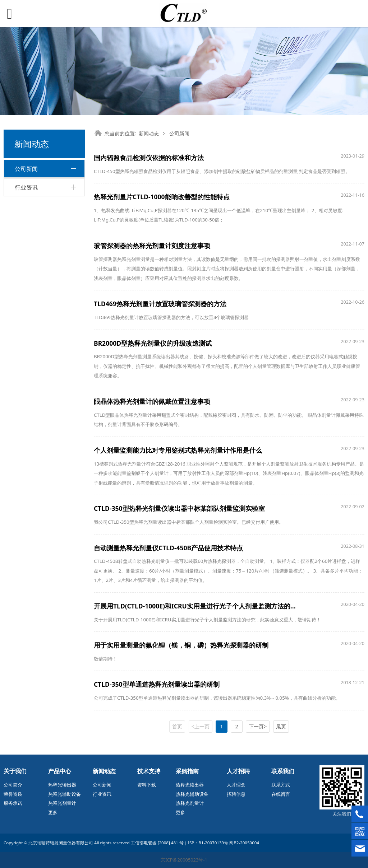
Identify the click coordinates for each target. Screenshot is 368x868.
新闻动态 (149, 133)
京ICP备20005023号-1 (184, 860)
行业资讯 (26, 187)
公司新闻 (26, 169)
